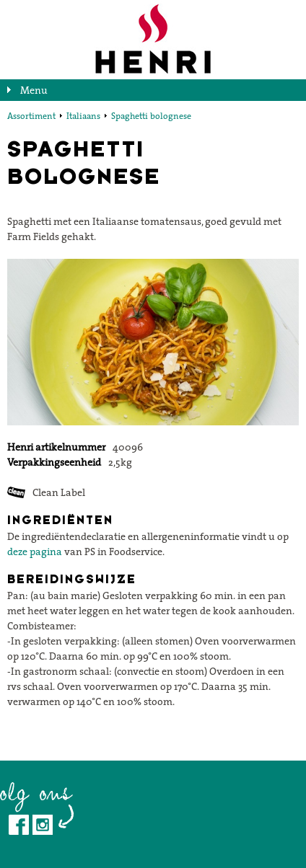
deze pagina (35, 552)
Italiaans (83, 116)
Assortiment (31, 116)
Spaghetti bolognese (151, 116)
